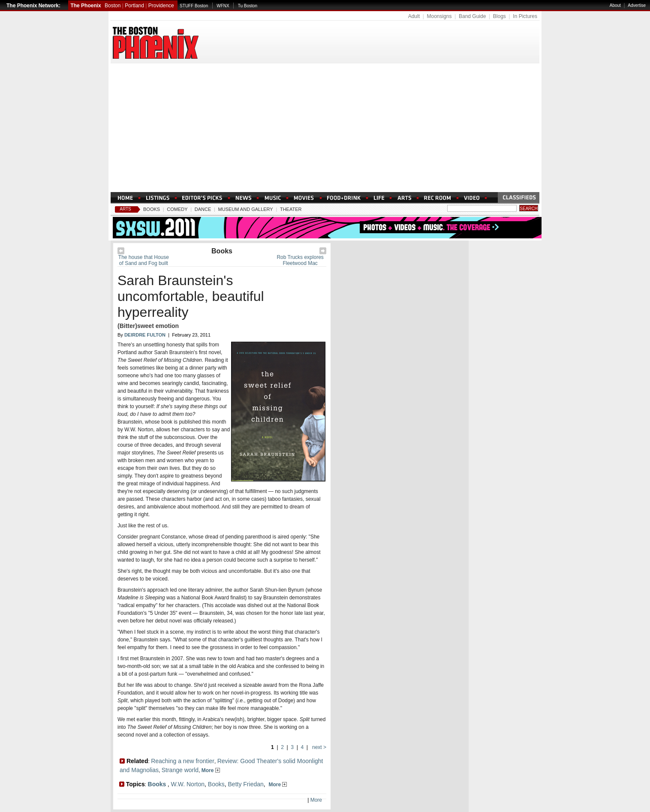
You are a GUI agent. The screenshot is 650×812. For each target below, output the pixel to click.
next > (319, 747)
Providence (161, 6)
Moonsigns (439, 16)
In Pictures (525, 16)
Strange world (180, 770)
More (211, 770)
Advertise (637, 5)
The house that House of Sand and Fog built (144, 260)
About (615, 5)
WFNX (223, 6)
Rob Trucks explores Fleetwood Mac (300, 260)
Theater (291, 209)
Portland (134, 6)
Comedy (177, 209)
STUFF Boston (194, 6)
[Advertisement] (325, 128)
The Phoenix (86, 6)
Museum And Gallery (246, 209)
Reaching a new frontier (183, 761)
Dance (203, 209)
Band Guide (472, 16)
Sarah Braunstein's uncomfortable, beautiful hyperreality (191, 296)
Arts (125, 209)
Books (152, 209)
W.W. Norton (188, 784)
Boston (113, 6)
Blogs (500, 16)
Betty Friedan (246, 784)
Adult (414, 16)
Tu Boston (248, 6)
